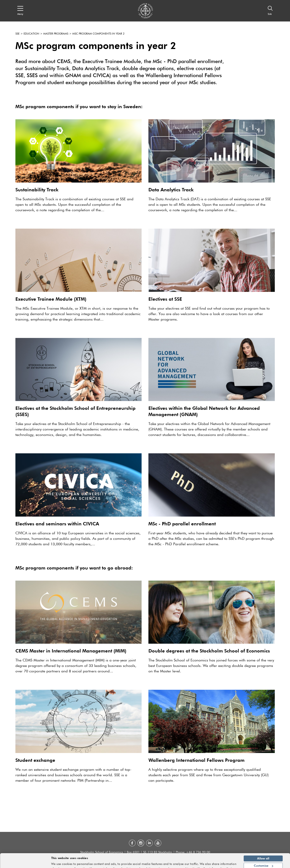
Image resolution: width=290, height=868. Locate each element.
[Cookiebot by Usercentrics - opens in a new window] (25, 863)
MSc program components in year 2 (98, 34)
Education (31, 34)
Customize (263, 855)
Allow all (263, 848)
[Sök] (270, 11)
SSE (17, 34)
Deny (263, 863)
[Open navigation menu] (20, 11)
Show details (227, 863)
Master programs (56, 34)
